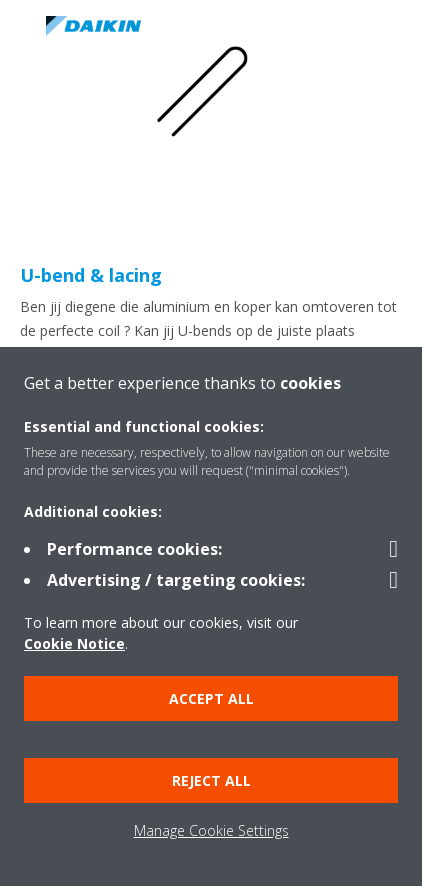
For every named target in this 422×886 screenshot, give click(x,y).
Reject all (211, 780)
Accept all (211, 698)
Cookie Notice (74, 643)
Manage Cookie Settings (211, 830)
